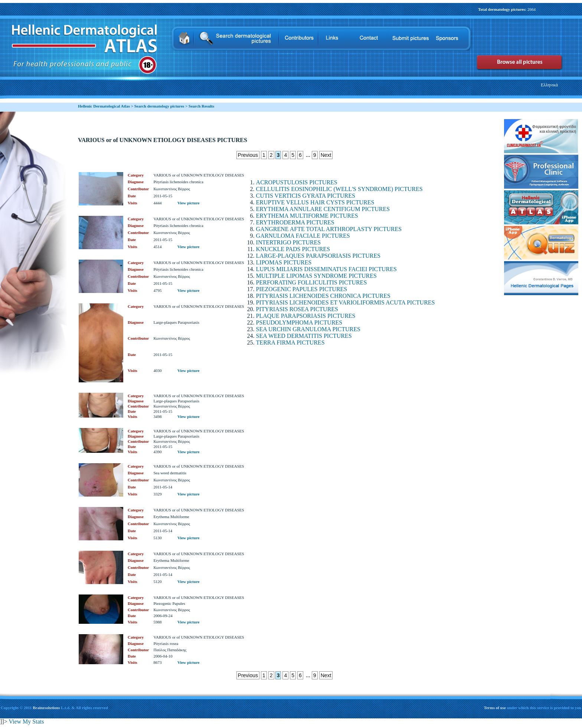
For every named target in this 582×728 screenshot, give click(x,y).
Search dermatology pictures (159, 106)
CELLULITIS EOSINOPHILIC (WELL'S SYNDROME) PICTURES (339, 189)
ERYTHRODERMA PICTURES (295, 222)
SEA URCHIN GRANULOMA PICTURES (308, 329)
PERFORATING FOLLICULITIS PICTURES (312, 282)
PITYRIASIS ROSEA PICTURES (297, 309)
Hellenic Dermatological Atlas (104, 106)
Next (326, 155)
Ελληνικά (549, 85)
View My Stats (26, 722)
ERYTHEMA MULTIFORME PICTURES (307, 216)
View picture (189, 203)
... (308, 155)
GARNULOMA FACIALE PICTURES (303, 236)
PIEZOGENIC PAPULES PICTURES (302, 289)
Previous (248, 155)
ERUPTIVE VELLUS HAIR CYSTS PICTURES (315, 202)
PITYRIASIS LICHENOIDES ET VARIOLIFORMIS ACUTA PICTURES (346, 302)
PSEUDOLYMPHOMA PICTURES (299, 322)
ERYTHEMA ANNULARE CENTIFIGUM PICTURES (323, 209)
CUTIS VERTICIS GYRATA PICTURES (306, 196)
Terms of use (495, 708)
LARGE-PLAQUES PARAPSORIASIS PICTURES (318, 256)
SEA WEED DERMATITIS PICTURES (304, 336)
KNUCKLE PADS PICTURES (293, 249)
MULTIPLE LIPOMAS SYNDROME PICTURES (316, 276)
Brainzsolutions (46, 708)
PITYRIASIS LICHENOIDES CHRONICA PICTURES (323, 296)
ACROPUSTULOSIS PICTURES (297, 182)
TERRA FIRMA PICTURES (290, 342)
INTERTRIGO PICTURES (289, 242)
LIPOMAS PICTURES (284, 262)
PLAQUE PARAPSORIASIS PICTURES (306, 316)
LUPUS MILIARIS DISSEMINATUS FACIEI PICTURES (326, 269)
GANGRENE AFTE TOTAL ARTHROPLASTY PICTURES (329, 229)
